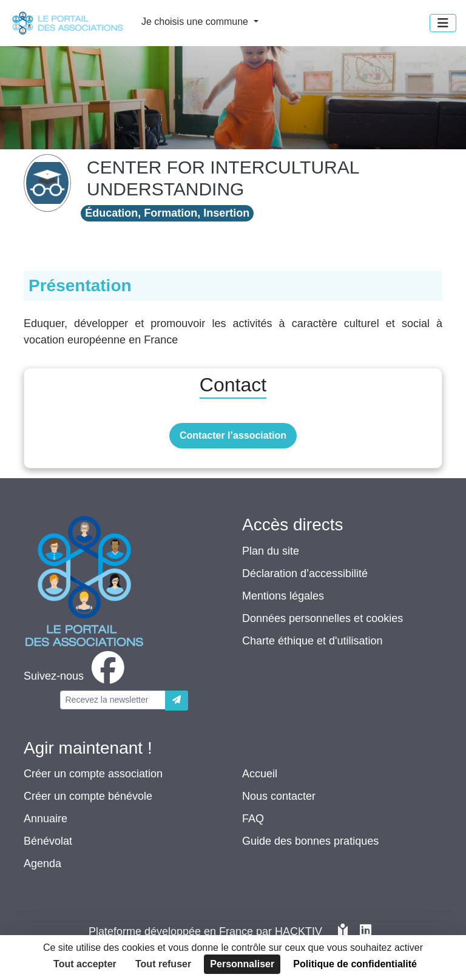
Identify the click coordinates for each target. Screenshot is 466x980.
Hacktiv (299, 931)
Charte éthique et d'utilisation (312, 641)
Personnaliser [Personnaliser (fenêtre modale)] (242, 964)
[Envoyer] (177, 701)
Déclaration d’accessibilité (305, 573)
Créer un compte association (93, 774)
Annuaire (46, 819)
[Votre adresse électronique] (113, 700)
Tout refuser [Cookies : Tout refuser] (163, 964)
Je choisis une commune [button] (196, 22)
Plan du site (271, 551)
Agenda (42, 863)
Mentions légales (283, 596)
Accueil (260, 774)
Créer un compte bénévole (88, 796)
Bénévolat (48, 841)
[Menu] (443, 23)
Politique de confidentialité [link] (355, 964)
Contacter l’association (233, 435)
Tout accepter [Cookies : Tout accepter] (85, 964)
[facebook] (76, 676)
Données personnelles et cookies (322, 618)
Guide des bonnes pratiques (310, 841)
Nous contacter (279, 796)
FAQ (253, 819)
